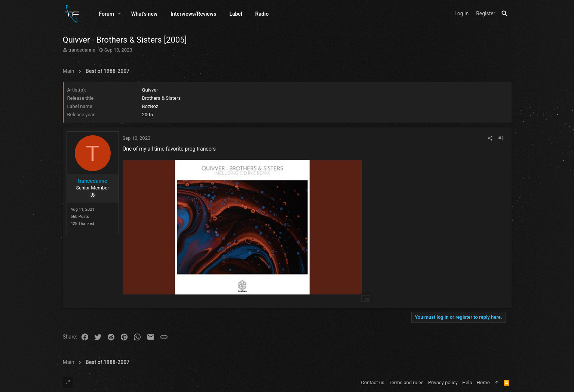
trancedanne (82, 50)
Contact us (373, 382)
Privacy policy (443, 382)
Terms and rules (406, 382)
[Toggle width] (68, 383)
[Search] (505, 14)
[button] (119, 14)
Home (483, 382)
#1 (501, 138)
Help (467, 382)
